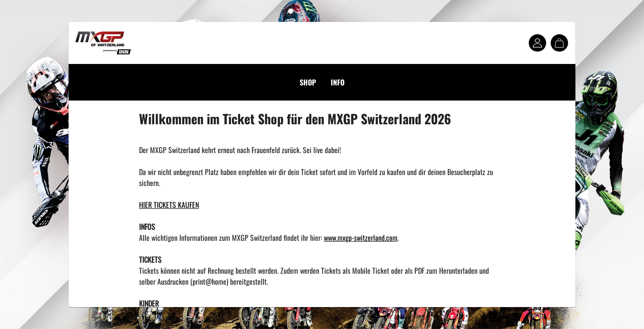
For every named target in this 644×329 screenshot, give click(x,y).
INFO (338, 82)
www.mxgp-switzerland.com (361, 238)
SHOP (308, 82)
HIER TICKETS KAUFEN (169, 205)
